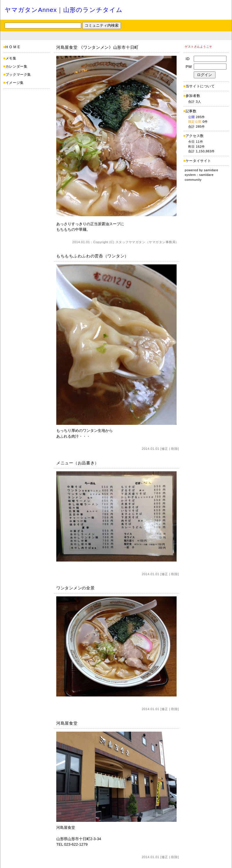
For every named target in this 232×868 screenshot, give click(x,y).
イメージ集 (15, 83)
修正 (165, 449)
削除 (174, 449)
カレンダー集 (17, 66)
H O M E (13, 47)
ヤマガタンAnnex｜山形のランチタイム (64, 10)
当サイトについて (200, 86)
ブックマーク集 (18, 75)
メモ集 (11, 58)
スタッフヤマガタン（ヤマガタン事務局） (147, 242)
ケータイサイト (198, 161)
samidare (211, 170)
